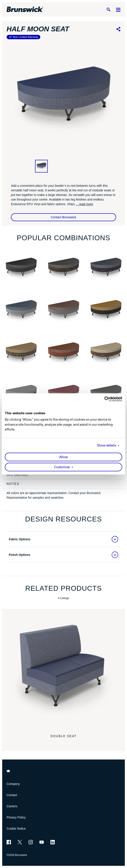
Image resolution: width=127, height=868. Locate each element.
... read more (84, 204)
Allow (64, 457)
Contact (12, 795)
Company (13, 784)
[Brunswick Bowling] (25, 9)
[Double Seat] (63, 670)
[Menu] (118, 10)
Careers (12, 806)
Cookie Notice (16, 829)
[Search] (108, 10)
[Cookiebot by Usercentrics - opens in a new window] (103, 399)
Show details (107, 446)
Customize (62, 467)
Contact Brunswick (63, 217)
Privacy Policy (16, 817)
